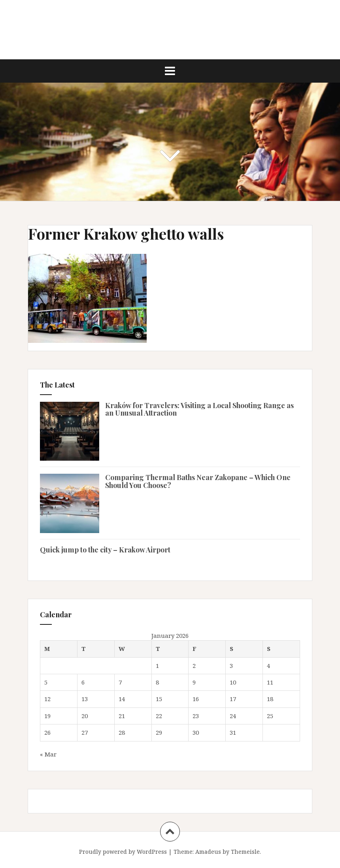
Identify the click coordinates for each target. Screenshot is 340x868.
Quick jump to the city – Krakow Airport (105, 550)
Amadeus (208, 852)
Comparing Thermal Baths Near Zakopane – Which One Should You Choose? (198, 481)
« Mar (48, 754)
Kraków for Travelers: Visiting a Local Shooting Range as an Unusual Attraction (199, 409)
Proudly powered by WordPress (123, 852)
